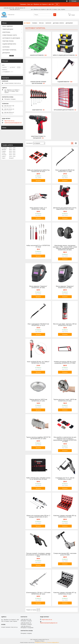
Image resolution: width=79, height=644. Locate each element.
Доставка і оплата (58, 23)
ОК (57, 4)
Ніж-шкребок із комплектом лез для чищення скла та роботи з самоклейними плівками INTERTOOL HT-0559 (65, 439)
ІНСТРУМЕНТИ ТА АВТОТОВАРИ (11, 38)
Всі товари (27, 23)
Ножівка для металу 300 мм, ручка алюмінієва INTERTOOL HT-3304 (65, 362)
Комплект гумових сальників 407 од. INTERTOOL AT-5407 (65, 593)
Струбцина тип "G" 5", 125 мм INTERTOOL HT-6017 (65, 479)
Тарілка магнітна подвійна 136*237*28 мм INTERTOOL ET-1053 (38, 438)
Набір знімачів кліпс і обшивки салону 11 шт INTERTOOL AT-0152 (38, 479)
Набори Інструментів (37, 55)
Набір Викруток (37, 110)
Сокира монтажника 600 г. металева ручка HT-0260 (65, 554)
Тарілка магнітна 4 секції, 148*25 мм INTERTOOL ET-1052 (65, 400)
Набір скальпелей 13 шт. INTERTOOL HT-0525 (38, 246)
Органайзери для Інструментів (64, 110)
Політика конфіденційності (53, 642)
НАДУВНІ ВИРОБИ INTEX (9, 44)
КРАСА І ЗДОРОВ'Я (8, 26)
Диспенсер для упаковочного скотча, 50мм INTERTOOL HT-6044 (65, 209)
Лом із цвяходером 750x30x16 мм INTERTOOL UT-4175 (38, 325)
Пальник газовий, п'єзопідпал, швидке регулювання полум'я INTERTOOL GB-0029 (38, 555)
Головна (35, 23)
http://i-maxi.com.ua (9, 121)
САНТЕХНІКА (6, 47)
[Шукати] (55, 15)
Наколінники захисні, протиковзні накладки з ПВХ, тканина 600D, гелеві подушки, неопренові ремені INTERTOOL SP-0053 (65, 248)
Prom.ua (47, 640)
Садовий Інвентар (63, 82)
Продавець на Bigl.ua (39, 641)
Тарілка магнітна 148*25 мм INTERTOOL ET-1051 (38, 400)
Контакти (48, 23)
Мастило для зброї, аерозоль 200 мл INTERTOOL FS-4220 (65, 325)
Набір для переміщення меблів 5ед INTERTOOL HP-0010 (38, 171)
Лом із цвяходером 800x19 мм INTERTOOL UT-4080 (65, 171)
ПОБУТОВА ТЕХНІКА (8, 41)
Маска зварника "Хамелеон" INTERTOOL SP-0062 (65, 287)
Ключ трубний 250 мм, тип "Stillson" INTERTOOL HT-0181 (38, 362)
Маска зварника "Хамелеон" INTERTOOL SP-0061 (38, 287)
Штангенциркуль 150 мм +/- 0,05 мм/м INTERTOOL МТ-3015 (38, 593)
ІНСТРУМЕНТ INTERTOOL (9, 50)
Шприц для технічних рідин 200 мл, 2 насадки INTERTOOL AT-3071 (38, 516)
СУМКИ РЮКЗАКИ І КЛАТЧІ (10, 35)
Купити (39, 181)
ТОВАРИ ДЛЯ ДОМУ (8, 29)
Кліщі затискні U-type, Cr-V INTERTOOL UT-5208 (38, 209)
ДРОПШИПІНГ (69, 23)
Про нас (41, 23)
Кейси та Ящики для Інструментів (64, 55)
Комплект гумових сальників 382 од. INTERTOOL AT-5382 (65, 516)
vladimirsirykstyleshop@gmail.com (13, 123)
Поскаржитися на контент (40, 642)
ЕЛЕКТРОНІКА (6, 32)
